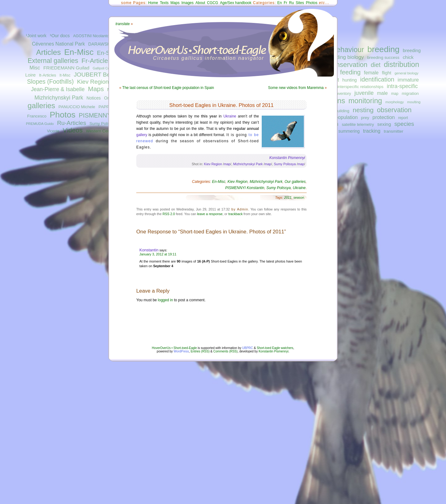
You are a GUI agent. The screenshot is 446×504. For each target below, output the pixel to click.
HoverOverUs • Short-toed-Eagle (174, 348)
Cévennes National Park (58, 44)
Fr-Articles (96, 61)
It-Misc (65, 75)
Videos (73, 130)
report (403, 118)
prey (365, 118)
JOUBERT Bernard (99, 75)
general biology (407, 73)
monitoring (365, 101)
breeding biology (345, 57)
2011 (288, 197)
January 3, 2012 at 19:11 (158, 254)
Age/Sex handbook (236, 3)
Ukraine (230, 116)
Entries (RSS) (200, 351)
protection (384, 117)
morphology (394, 102)
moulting (414, 102)
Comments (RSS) (225, 351)
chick (408, 57)
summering (349, 131)
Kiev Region (93, 82)
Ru (291, 3)
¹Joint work (36, 36)
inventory (343, 94)
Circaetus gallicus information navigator (209, 58)
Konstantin (149, 250)
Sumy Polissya (103, 124)
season (299, 197)
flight (387, 73)
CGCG (212, 3)
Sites (300, 3)
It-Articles (48, 75)
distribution (401, 64)
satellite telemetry (358, 124)
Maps (96, 89)
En (280, 3)
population (347, 117)
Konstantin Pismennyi (273, 351)
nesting (363, 110)
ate (123, 24)
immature (408, 80)
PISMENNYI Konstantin (245, 188)
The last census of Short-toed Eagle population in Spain (168, 88)
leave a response (210, 214)
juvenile (364, 93)
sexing (384, 124)
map (395, 94)
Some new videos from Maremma (296, 88)
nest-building (338, 111)
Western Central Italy (105, 131)
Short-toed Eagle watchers (275, 348)
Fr (285, 3)
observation (394, 110)
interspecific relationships (360, 87)
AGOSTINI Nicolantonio (94, 36)
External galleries (53, 61)
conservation (348, 65)
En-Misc (79, 52)
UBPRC (248, 348)
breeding (383, 49)
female (371, 73)
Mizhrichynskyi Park (59, 98)
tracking (372, 131)
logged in (166, 300)
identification (377, 79)
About (200, 3)
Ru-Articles (72, 123)
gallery (142, 135)
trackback (235, 214)
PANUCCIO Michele (77, 107)
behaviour (348, 50)
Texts (164, 3)
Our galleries (295, 182)
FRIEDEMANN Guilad (66, 68)
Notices (94, 98)
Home (153, 3)
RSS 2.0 (169, 214)
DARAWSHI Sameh (107, 44)
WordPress (181, 351)
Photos (63, 115)
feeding (350, 72)
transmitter (394, 131)
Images (188, 3)
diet (376, 65)
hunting (350, 80)
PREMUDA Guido (40, 124)
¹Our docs (60, 36)
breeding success (383, 57)
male (382, 93)
